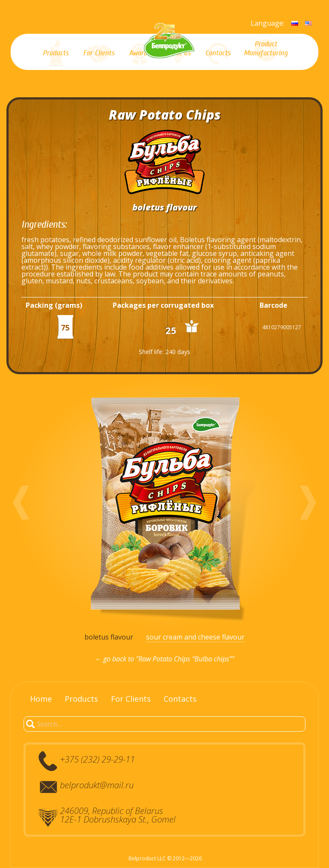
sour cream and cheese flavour (195, 637)
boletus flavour (109, 637)
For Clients (131, 699)
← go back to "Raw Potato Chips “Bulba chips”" (164, 659)
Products (81, 699)
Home (41, 699)
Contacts (180, 699)
